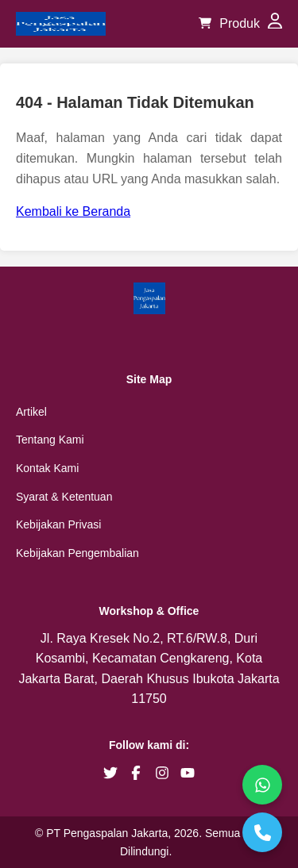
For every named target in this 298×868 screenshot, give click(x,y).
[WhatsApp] (262, 785)
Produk (240, 23)
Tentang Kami (50, 440)
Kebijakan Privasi (58, 524)
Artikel (31, 412)
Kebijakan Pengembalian (77, 553)
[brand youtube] (188, 773)
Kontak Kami (47, 468)
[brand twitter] (110, 773)
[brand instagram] (162, 773)
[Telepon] (262, 832)
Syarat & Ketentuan (64, 497)
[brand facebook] (136, 773)
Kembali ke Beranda (73, 211)
